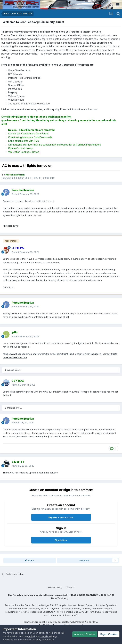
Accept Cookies (85, 634)
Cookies (71, 587)
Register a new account (61, 517)
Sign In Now (61, 540)
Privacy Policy (55, 587)
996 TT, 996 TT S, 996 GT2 (40, 178)
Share (30, 560)
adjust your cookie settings (43, 636)
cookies (25, 633)
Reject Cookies (109, 634)
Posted (25, 194)
